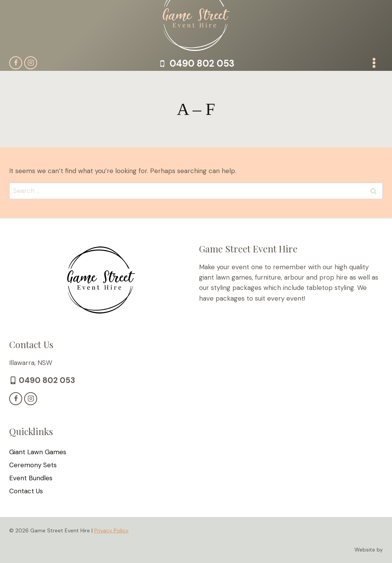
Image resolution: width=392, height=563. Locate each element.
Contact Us (26, 491)
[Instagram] (31, 63)
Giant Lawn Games (38, 452)
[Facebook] (16, 63)
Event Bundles (31, 478)
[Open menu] (374, 63)
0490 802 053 (46, 380)
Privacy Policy (111, 530)
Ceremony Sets (33, 465)
